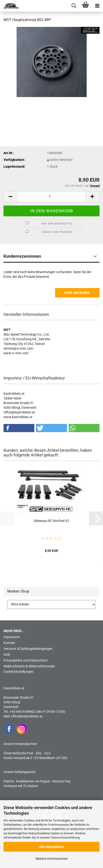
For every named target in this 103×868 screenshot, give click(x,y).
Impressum (12, 637)
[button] (11, 197)
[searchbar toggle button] (74, 6)
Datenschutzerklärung (65, 837)
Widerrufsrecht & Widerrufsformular (29, 666)
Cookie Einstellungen (18, 672)
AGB (7, 655)
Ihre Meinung (77, 293)
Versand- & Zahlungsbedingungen (28, 649)
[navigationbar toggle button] (97, 6)
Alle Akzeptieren (51, 847)
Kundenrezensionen (22, 256)
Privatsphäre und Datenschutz (26, 660)
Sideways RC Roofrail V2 (51, 521)
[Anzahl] (51, 197)
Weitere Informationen (52, 859)
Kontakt (9, 643)
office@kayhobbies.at (27, 716)
